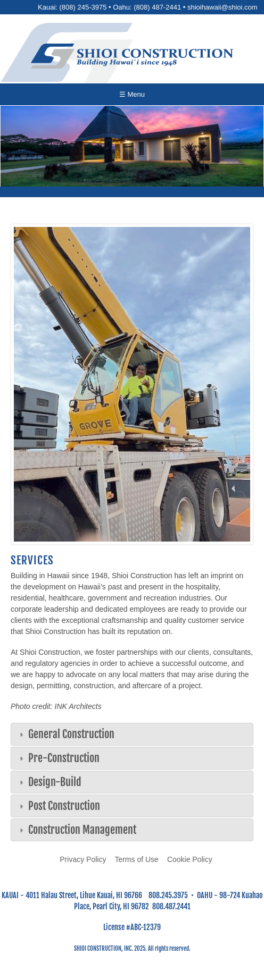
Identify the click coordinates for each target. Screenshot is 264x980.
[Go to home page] (132, 56)
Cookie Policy (190, 859)
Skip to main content (132, 0)
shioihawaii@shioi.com (222, 7)
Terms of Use (136, 859)
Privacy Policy (83, 859)
